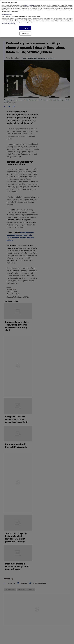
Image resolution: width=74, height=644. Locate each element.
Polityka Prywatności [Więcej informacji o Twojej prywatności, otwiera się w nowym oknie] (7, 15)
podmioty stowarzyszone (30, 5)
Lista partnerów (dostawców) (8, 24)
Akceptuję (25, 28)
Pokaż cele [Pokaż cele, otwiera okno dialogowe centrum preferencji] (25, 33)
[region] (37, 18)
